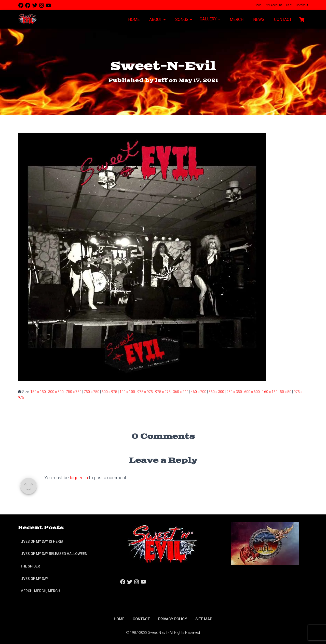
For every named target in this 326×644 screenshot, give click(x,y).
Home (133, 20)
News (258, 20)
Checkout (302, 5)
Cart (288, 5)
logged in (79, 478)
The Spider (30, 566)
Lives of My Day (34, 578)
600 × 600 (252, 392)
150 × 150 (38, 392)
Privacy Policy (173, 619)
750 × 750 (74, 392)
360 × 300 (216, 392)
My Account (273, 5)
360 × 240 (181, 392)
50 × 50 (286, 392)
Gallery (210, 19)
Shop (258, 5)
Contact (282, 20)
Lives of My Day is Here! (42, 541)
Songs (183, 20)
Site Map (206, 619)
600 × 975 (109, 392)
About (157, 20)
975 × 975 (145, 392)
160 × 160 (270, 392)
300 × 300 (56, 392)
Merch (236, 20)
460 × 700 (199, 392)
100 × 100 (127, 392)
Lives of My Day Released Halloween (54, 553)
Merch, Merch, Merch (40, 590)
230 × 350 (234, 392)
